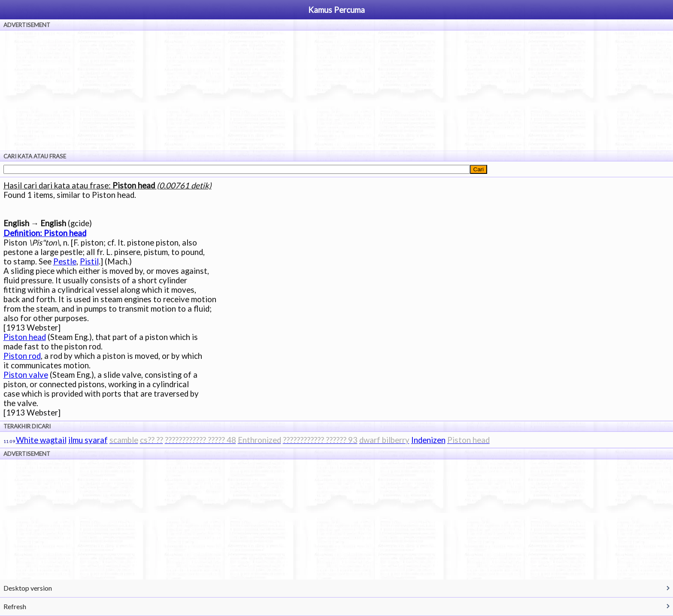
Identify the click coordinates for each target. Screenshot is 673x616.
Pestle (65, 261)
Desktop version (28, 588)
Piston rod (22, 356)
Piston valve (26, 375)
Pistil (89, 261)
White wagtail (41, 440)
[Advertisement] (336, 91)
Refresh (15, 606)
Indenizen (428, 440)
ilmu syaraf (88, 440)
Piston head (25, 337)
